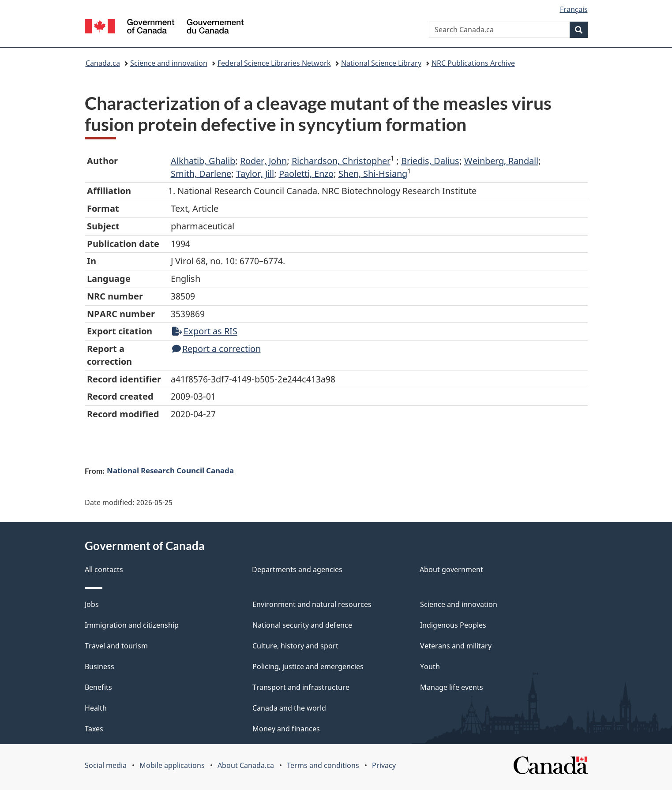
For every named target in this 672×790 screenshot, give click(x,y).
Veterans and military (456, 646)
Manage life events (452, 687)
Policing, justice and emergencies (308, 666)
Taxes (94, 729)
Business (99, 666)
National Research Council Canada (170, 470)
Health (96, 708)
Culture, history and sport (295, 646)
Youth (430, 666)
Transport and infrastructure (301, 687)
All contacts (104, 569)
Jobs (92, 604)
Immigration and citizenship (132, 625)
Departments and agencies (297, 569)
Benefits (98, 687)
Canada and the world (289, 708)
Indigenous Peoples (453, 625)
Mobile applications (172, 765)
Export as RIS (205, 331)
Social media (106, 765)
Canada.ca (103, 63)
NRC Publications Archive (473, 63)
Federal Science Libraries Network (274, 63)
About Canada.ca (246, 765)
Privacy (384, 765)
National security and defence (302, 625)
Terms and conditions (323, 765)
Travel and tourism (116, 646)
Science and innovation (169, 63)
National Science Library (381, 63)
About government (451, 569)
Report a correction (216, 349)
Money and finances (286, 729)
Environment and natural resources (312, 604)
